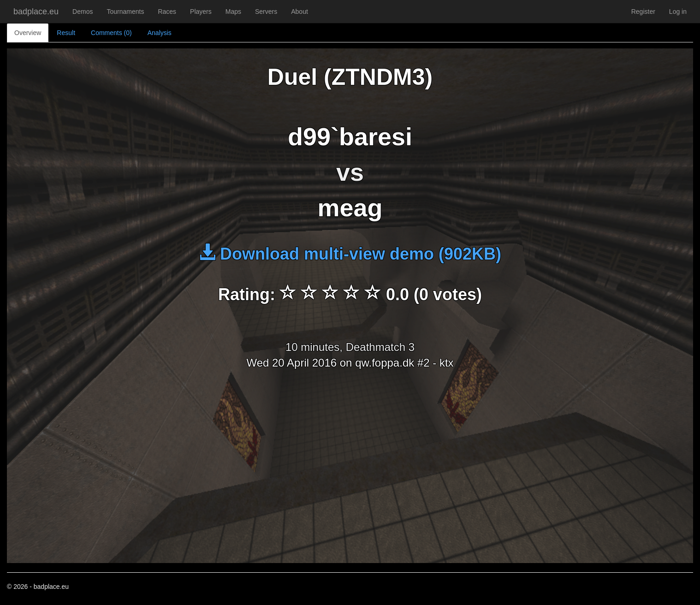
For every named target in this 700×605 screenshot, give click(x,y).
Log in (678, 12)
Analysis (160, 33)
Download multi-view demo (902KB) (350, 254)
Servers (266, 12)
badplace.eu (36, 12)
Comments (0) (111, 33)
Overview (28, 33)
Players (201, 12)
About (300, 12)
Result (66, 33)
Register (643, 12)
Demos (83, 12)
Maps (233, 12)
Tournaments (125, 12)
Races (167, 12)
